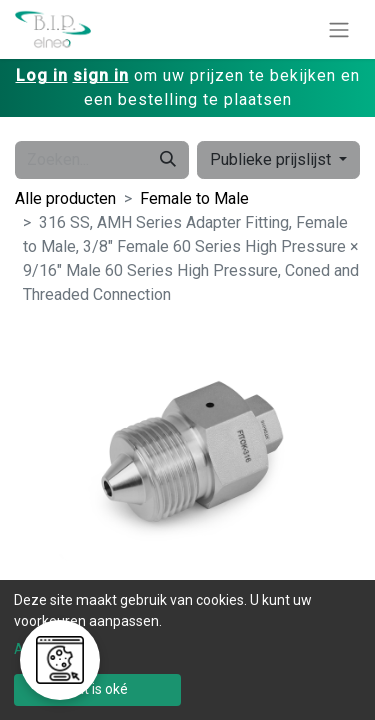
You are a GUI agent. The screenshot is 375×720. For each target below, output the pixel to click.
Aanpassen (50, 649)
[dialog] (187, 650)
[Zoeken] (168, 160)
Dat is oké (97, 689)
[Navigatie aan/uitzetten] (339, 29)
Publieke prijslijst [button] (272, 159)
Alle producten (65, 198)
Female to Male (194, 198)
